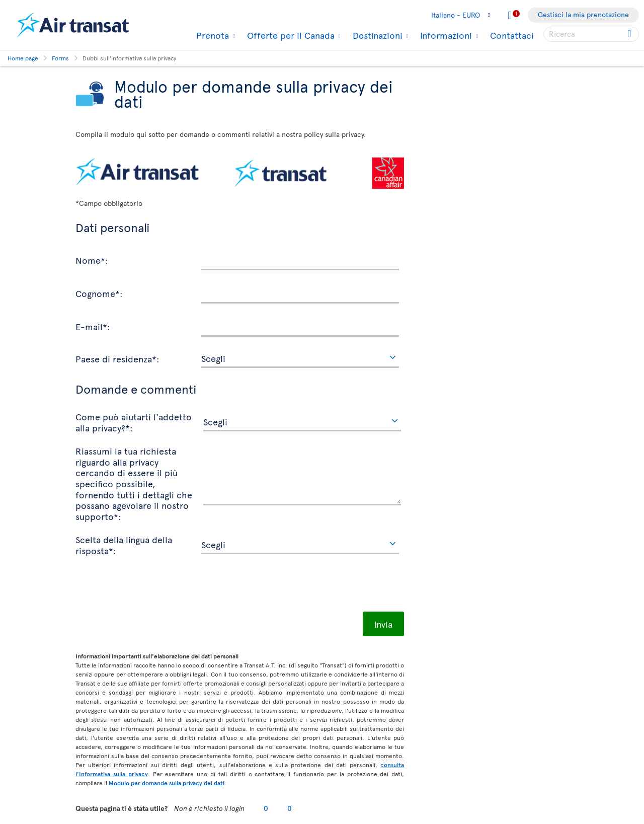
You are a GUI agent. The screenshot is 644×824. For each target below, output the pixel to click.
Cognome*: (99, 293)
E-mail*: (93, 326)
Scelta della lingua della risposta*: (124, 544)
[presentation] (152, 587)
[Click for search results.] (630, 34)
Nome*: (92, 260)
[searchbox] (591, 34)
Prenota (211, 35)
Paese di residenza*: (117, 358)
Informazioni (445, 35)
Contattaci (512, 35)
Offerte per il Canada (290, 35)
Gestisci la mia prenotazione (583, 14)
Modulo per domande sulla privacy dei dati (167, 783)
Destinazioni (376, 35)
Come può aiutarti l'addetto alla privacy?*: (134, 422)
